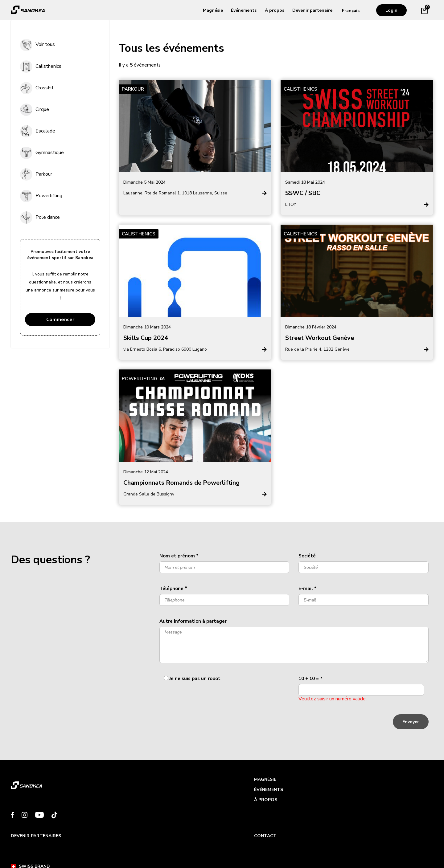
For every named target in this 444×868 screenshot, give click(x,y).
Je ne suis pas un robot (195, 679)
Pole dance (48, 217)
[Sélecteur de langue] (354, 11)
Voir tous (45, 44)
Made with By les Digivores (395, 848)
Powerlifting (49, 196)
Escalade (45, 131)
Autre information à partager (193, 621)
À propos (275, 10)
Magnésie (213, 10)
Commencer (60, 320)
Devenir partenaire (312, 10)
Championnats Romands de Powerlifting (181, 483)
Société (307, 556)
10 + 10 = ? (310, 679)
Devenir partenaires (252, 781)
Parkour (44, 174)
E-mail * (308, 589)
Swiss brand (30, 848)
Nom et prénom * (179, 556)
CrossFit (45, 88)
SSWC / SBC (303, 193)
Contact (346, 781)
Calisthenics (48, 66)
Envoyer (411, 722)
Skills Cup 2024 (146, 338)
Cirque (42, 109)
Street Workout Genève (320, 338)
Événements (244, 10)
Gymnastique (50, 153)
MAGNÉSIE (130, 781)
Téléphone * (173, 589)
